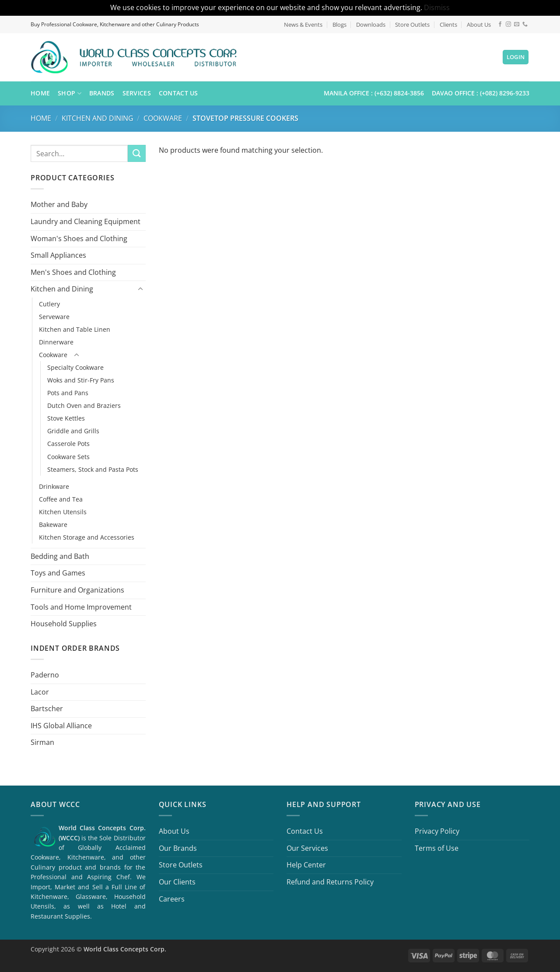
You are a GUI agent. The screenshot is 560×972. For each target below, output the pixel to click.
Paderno (45, 675)
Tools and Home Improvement (81, 607)
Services (137, 93)
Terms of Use (437, 848)
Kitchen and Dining (98, 118)
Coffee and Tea (61, 499)
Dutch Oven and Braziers (84, 405)
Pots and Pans (68, 393)
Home (40, 93)
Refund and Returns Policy (330, 882)
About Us (479, 25)
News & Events (303, 25)
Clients (448, 25)
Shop (70, 93)
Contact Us (178, 93)
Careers (172, 899)
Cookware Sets (68, 456)
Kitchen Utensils (63, 511)
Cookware (163, 118)
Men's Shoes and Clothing (73, 272)
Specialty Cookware (75, 367)
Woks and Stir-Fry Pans (81, 380)
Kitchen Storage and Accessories (87, 537)
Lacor (40, 691)
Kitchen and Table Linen (75, 329)
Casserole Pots (68, 444)
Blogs (339, 25)
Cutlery (49, 304)
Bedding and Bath (60, 556)
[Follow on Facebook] (500, 25)
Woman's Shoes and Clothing (79, 238)
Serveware (54, 317)
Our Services (307, 848)
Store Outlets (412, 25)
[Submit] (136, 153)
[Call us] (525, 25)
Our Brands (178, 848)
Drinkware (54, 486)
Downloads (371, 25)
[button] (516, 57)
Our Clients (177, 882)
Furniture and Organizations (77, 590)
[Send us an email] (517, 25)
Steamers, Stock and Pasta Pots (93, 469)
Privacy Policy (437, 831)
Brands (102, 93)
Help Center (306, 865)
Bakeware (53, 524)
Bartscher (47, 709)
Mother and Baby (59, 204)
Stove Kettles (66, 418)
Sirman (42, 742)
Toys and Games (58, 573)
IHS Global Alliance (61, 725)
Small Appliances (58, 255)
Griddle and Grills (73, 431)
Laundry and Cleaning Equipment (86, 221)
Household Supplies (64, 624)
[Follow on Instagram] (508, 25)
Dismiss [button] (437, 7)
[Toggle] (140, 289)
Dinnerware (56, 342)
